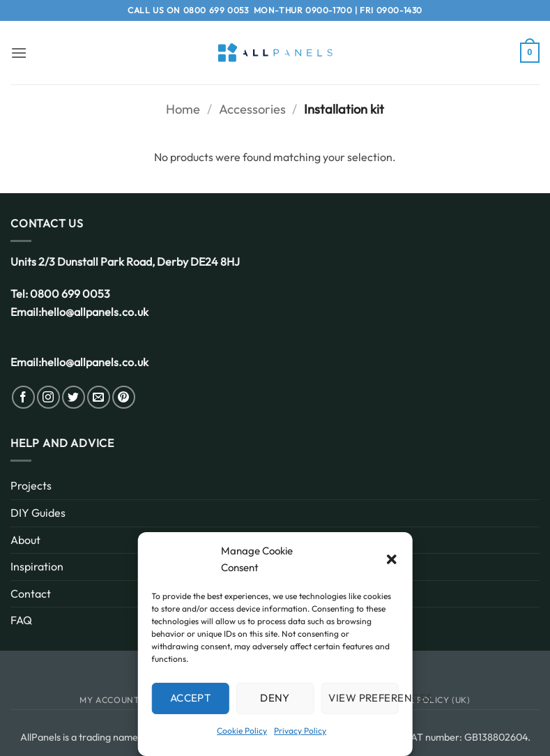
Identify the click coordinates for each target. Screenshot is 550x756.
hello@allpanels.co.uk (95, 312)
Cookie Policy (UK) (425, 700)
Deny (275, 698)
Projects (31, 485)
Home (183, 109)
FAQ (21, 620)
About (25, 540)
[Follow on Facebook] (23, 397)
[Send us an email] (99, 397)
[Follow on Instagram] (48, 397)
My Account (109, 700)
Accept (191, 698)
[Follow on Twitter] (74, 397)
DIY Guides (38, 513)
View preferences (364, 698)
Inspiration (37, 566)
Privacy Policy (300, 731)
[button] (392, 559)
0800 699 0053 (216, 10)
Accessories (252, 109)
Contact (31, 594)
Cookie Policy (242, 731)
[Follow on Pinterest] (124, 397)
